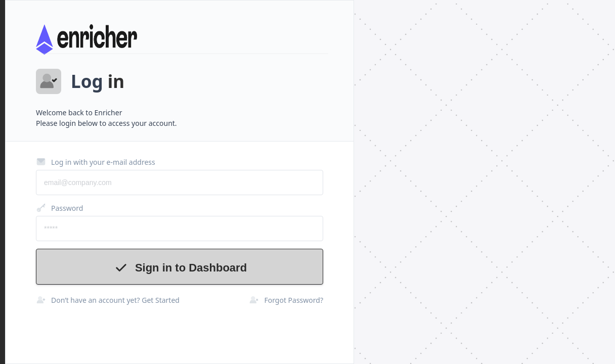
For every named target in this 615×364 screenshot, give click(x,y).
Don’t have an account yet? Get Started (108, 300)
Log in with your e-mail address (96, 162)
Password (59, 208)
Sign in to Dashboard (180, 268)
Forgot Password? (286, 300)
